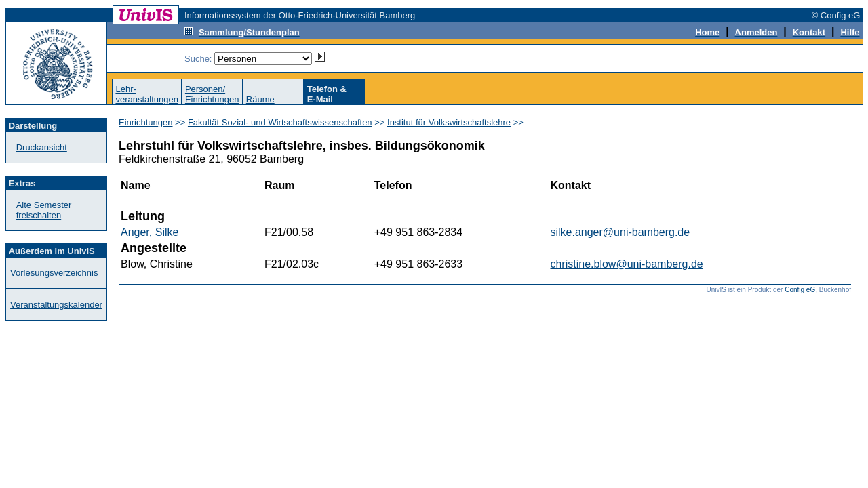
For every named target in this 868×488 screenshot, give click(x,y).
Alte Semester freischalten (44, 210)
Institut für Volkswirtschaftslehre (449, 122)
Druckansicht (42, 147)
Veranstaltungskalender (56, 305)
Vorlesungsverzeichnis (54, 273)
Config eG (800, 290)
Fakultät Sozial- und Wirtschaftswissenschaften (280, 122)
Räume (260, 99)
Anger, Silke (150, 232)
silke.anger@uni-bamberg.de (620, 232)
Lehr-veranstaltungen (147, 94)
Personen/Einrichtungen (212, 94)
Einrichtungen (146, 122)
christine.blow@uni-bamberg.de (626, 264)
